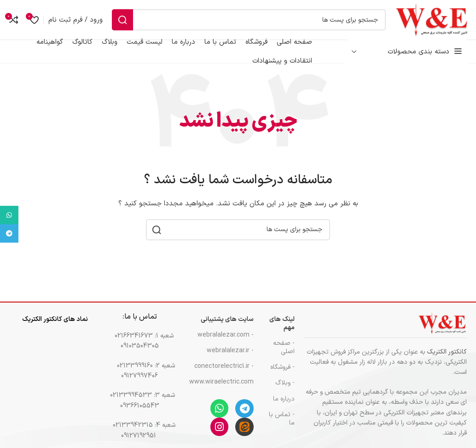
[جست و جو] (240, 24)
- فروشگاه (282, 375)
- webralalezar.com (226, 343)
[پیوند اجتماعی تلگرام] (9, 233)
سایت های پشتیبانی (227, 328)
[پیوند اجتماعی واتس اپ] (9, 215)
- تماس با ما (282, 427)
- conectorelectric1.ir (224, 375)
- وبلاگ (285, 391)
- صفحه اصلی (284, 356)
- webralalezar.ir (230, 359)
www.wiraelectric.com (222, 390)
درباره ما (284, 407)
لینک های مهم (282, 332)
